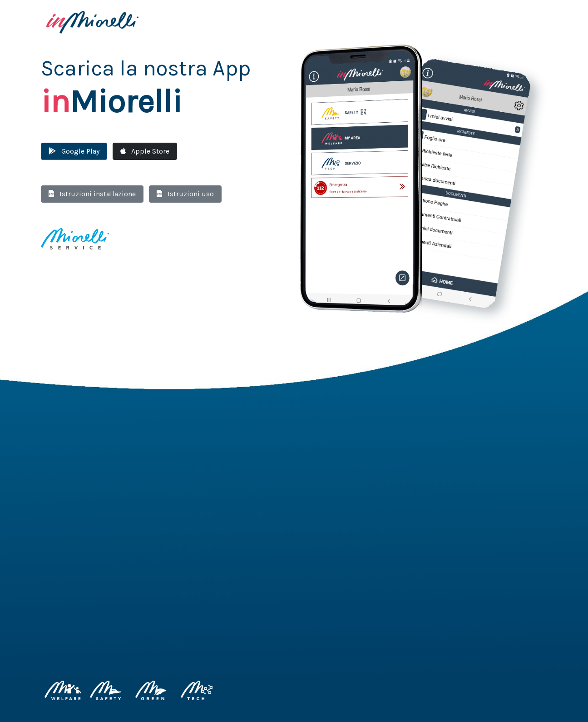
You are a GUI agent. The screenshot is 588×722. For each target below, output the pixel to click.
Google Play (74, 151)
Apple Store (145, 151)
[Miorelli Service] (75, 238)
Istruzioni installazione (92, 194)
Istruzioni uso (185, 194)
